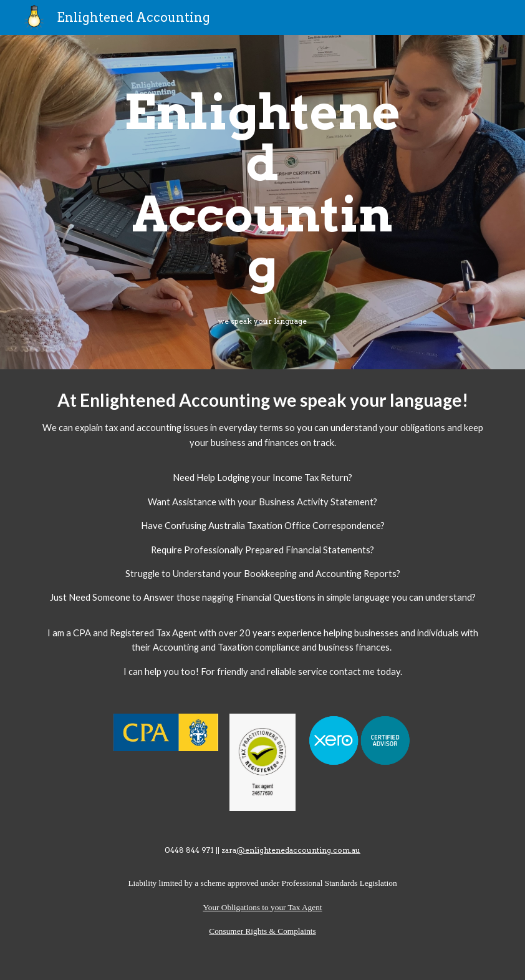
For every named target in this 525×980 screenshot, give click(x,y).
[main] (263, 189)
